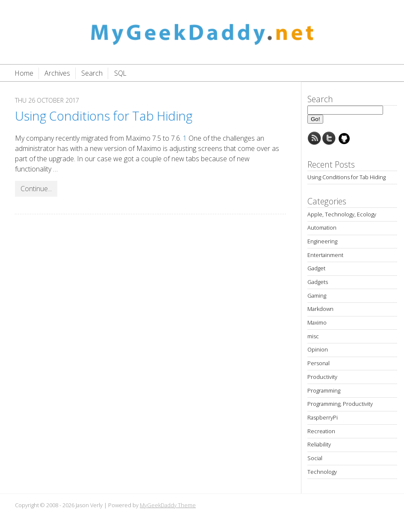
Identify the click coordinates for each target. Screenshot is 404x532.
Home (24, 73)
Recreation (321, 431)
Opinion (318, 349)
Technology (322, 472)
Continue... (36, 189)
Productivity (322, 377)
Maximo (317, 322)
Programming (324, 390)
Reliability (319, 444)
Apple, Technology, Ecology (342, 214)
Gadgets (318, 282)
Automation (322, 228)
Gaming (317, 296)
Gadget (316, 268)
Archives (57, 73)
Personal (318, 363)
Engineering (322, 241)
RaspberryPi (323, 417)
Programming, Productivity (340, 404)
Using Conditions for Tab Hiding (104, 116)
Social (315, 458)
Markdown (320, 309)
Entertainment (325, 255)
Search (92, 73)
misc (313, 336)
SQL (120, 73)
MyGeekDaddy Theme (168, 505)
